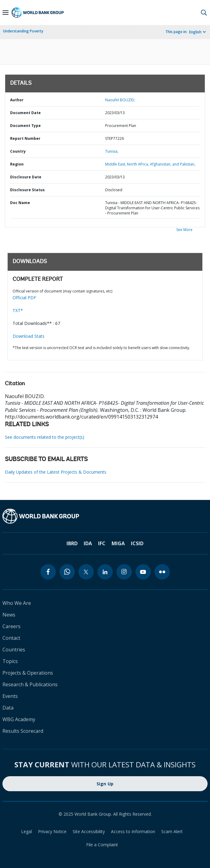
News (9, 615)
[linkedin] (105, 572)
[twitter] (86, 572)
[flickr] (162, 572)
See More (184, 230)
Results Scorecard (23, 731)
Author (17, 100)
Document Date (25, 113)
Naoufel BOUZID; (120, 100)
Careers (11, 626)
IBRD (72, 543)
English (195, 32)
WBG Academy (19, 719)
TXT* (18, 310)
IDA (88, 543)
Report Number (25, 138)
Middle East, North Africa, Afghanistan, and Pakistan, (150, 164)
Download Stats (29, 336)
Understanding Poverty (23, 31)
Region (17, 164)
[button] (204, 13)
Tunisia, (112, 151)
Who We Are (17, 603)
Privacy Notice (52, 831)
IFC (102, 543)
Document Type (25, 126)
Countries (14, 650)
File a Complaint (102, 845)
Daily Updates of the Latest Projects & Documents (56, 472)
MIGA (118, 543)
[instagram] (124, 572)
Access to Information (133, 831)
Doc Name (20, 203)
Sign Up (105, 784)
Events (10, 696)
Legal (27, 831)
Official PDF (24, 298)
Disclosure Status (27, 190)
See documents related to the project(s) (45, 437)
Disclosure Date (26, 177)
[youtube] (143, 572)
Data (8, 708)
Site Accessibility (89, 831)
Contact (11, 638)
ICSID (137, 543)
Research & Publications (30, 684)
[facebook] (48, 572)
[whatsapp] (67, 572)
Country (18, 151)
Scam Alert (172, 831)
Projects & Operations (28, 673)
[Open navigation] (6, 13)
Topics (10, 661)
